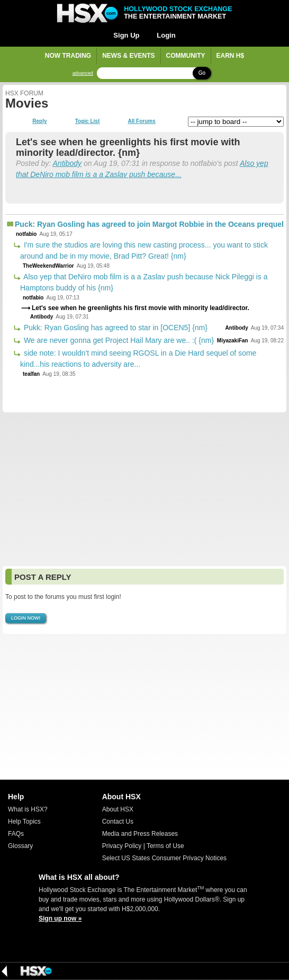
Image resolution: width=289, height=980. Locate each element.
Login (166, 35)
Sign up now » (60, 919)
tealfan (31, 374)
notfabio (26, 234)
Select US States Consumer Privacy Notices (164, 858)
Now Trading (68, 56)
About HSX (118, 809)
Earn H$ (231, 56)
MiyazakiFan (233, 341)
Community (186, 56)
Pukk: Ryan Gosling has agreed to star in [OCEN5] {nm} (115, 328)
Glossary (20, 846)
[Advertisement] (144, 489)
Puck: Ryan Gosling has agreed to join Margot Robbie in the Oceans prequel (149, 224)
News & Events (128, 56)
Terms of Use (165, 846)
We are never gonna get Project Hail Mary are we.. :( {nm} (118, 340)
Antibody (67, 163)
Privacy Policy (122, 846)
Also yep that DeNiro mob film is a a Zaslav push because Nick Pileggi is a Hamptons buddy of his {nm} (144, 282)
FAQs (16, 834)
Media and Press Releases (140, 834)
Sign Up (126, 35)
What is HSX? (28, 809)
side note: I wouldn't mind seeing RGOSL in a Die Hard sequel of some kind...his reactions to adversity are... (138, 359)
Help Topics (24, 822)
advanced (83, 73)
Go (202, 73)
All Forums (141, 121)
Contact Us (118, 822)
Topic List (87, 121)
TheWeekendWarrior (48, 266)
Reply (39, 121)
